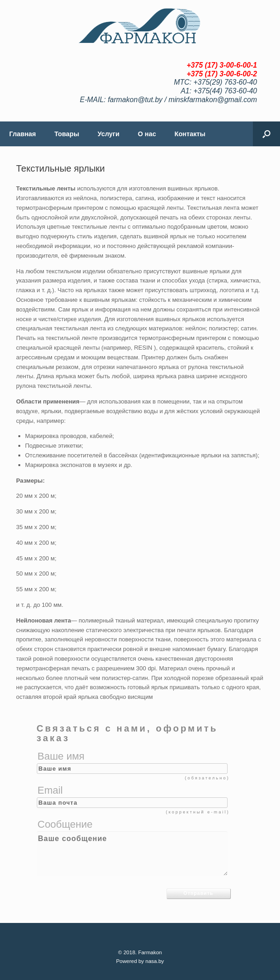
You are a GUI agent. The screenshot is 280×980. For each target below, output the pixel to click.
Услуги (109, 134)
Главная (23, 134)
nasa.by (154, 961)
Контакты (190, 134)
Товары (67, 134)
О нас (147, 134)
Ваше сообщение (132, 853)
